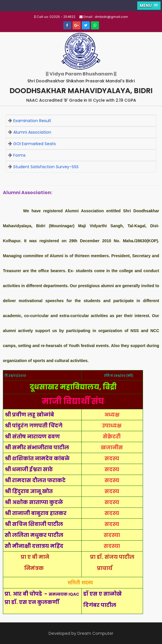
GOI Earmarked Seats (35, 144)
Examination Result (32, 121)
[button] (149, 6)
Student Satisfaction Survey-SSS (46, 167)
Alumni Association (32, 132)
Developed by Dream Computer (81, 633)
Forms (19, 155)
